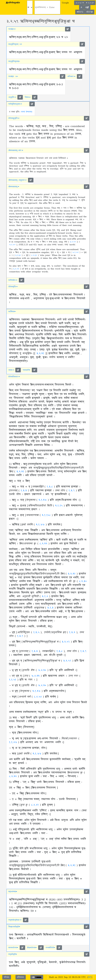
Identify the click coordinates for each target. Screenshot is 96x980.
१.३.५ (37, 632)
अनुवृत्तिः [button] (12, 97)
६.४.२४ (73, 242)
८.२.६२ (35, 255)
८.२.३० (83, 581)
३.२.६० (90, 3)
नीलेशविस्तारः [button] (14, 377)
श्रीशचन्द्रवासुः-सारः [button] (16, 150)
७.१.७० (13, 245)
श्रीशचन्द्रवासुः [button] (14, 187)
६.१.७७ (41, 525)
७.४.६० (43, 670)
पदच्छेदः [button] (12, 29)
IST (90, 977)
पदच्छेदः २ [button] (13, 76)
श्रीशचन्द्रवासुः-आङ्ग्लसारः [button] (17, 180)
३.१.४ (46, 596)
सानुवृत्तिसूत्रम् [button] (14, 61)
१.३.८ (50, 487)
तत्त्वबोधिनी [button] (50, 948)
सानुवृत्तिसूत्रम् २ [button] (15, 44)
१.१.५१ (13, 680)
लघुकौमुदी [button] (13, 954)
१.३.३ (24, 491)
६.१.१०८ (47, 515)
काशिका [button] (12, 312)
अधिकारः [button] (71, 76)
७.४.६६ (36, 676)
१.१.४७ (14, 742)
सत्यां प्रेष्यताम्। (27, 112)
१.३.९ (72, 491)
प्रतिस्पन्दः (21, 977)
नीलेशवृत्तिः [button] (13, 287)
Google (65, 3)
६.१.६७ (43, 500)
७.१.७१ (76, 252)
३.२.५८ (79, 3)
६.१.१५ (59, 506)
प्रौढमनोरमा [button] (32, 948)
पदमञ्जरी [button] (26, 370)
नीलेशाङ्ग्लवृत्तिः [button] (14, 118)
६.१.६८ (19, 255)
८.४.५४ (38, 697)
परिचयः (7, 977)
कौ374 (90, 12)
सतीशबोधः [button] (13, 280)
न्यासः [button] (11, 370)
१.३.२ (73, 632)
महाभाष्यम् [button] (13, 892)
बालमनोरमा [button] (13, 948)
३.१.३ (51, 608)
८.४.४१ (35, 805)
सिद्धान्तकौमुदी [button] (14, 927)
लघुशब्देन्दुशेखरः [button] (15, 920)
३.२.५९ (66, 642)
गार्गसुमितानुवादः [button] (15, 104)
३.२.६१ (40, 353)
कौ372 (80, 12)
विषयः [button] (28, 97)
